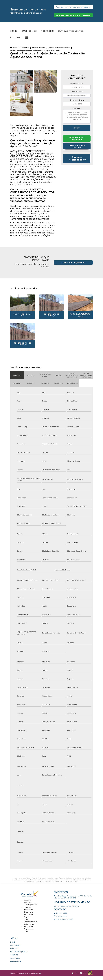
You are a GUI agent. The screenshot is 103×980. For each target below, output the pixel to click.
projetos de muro (39, 52)
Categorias (25, 52)
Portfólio (47, 35)
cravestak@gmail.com (63, 923)
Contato (16, 42)
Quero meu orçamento (73, 267)
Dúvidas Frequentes (71, 35)
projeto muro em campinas (59, 52)
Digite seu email (77, 96)
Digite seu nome (77, 87)
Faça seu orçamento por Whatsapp (73, 18)
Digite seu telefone (77, 104)
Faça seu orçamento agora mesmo (73, 8)
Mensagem (77, 112)
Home (14, 35)
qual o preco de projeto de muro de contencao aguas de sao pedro (35, 55)
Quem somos (29, 35)
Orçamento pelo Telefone (77, 150)
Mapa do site (16, 965)
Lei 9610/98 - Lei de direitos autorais (67, 886)
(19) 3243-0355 (60, 917)
